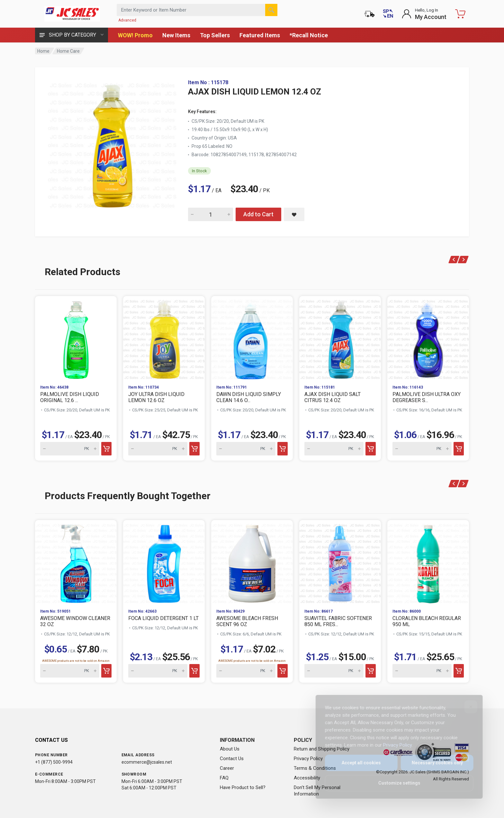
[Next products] (463, 260)
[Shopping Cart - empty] (460, 14)
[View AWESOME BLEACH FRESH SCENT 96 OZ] (252, 562)
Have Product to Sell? (243, 787)
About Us (230, 749)
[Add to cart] (106, 449)
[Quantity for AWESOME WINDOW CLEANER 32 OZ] (70, 671)
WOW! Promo (135, 35)
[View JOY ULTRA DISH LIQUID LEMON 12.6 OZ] (164, 338)
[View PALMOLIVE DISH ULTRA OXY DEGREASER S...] (428, 338)
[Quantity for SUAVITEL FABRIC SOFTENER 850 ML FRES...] (334, 671)
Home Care (68, 51)
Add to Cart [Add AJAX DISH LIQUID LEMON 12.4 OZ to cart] (258, 214)
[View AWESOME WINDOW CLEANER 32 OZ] (76, 562)
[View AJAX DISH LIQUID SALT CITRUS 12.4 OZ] (340, 338)
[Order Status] (369, 14)
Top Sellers (215, 35)
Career (227, 768)
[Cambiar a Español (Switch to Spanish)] (388, 14)
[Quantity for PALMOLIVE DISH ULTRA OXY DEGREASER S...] (422, 449)
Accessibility (307, 778)
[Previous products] (454, 260)
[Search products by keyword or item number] (197, 10)
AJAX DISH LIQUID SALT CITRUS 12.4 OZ (333, 397)
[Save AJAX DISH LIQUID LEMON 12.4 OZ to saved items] (294, 214)
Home (43, 51)
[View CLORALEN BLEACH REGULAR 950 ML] (428, 562)
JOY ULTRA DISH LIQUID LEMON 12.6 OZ (156, 397)
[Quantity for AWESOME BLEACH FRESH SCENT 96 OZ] (246, 671)
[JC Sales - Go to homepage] (72, 14)
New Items (176, 35)
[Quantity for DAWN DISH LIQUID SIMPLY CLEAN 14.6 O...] (246, 449)
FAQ (224, 778)
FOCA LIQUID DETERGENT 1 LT (163, 618)
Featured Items (260, 35)
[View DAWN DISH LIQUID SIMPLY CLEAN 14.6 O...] (252, 338)
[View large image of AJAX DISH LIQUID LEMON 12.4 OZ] (112, 144)
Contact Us (232, 759)
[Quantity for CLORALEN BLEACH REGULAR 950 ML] (422, 671)
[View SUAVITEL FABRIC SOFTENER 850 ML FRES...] (340, 562)
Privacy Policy (308, 759)
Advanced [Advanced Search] (127, 20)
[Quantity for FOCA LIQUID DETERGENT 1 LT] (158, 671)
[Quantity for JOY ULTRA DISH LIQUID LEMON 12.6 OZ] (158, 449)
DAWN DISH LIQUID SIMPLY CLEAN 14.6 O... (249, 397)
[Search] (271, 10)
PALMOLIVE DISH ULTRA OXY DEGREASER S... (427, 397)
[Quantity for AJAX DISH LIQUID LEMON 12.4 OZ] (211, 214)
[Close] (466, 707)
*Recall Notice (309, 35)
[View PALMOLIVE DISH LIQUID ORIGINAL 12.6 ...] (76, 338)
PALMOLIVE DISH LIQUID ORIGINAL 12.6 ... (70, 397)
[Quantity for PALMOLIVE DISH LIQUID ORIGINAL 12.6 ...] (70, 449)
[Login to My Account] (424, 14)
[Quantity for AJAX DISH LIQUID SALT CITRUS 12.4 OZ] (334, 449)
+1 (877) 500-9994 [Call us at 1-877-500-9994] (54, 762)
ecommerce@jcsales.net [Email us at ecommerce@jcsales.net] (147, 762)
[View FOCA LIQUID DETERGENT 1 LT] (164, 562)
